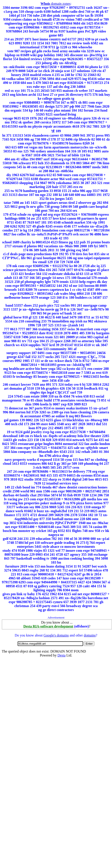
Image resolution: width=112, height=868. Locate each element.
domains (90, 635)
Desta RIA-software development (48, 626)
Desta (62, 655)
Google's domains (56, 635)
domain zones (56, 4)
